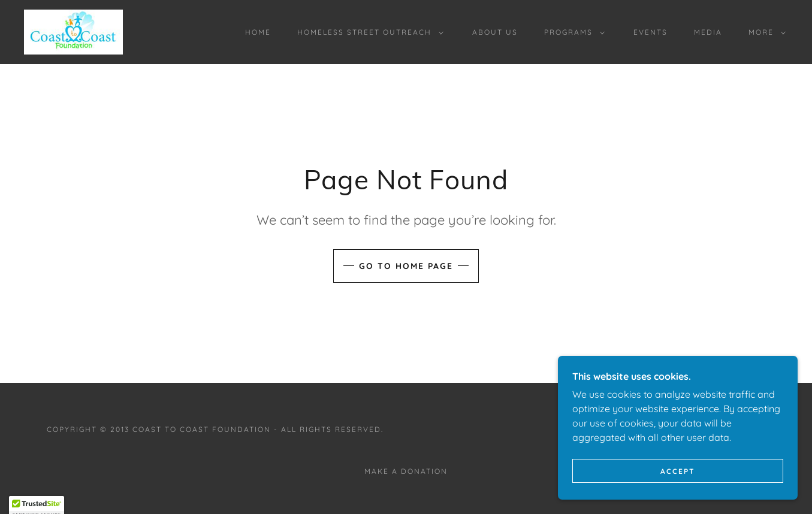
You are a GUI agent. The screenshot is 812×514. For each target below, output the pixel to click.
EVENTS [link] (650, 32)
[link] (73, 31)
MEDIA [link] (708, 32)
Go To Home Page (406, 266)
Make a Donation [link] (406, 471)
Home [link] (258, 32)
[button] (368, 32)
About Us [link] (495, 32)
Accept (678, 487)
